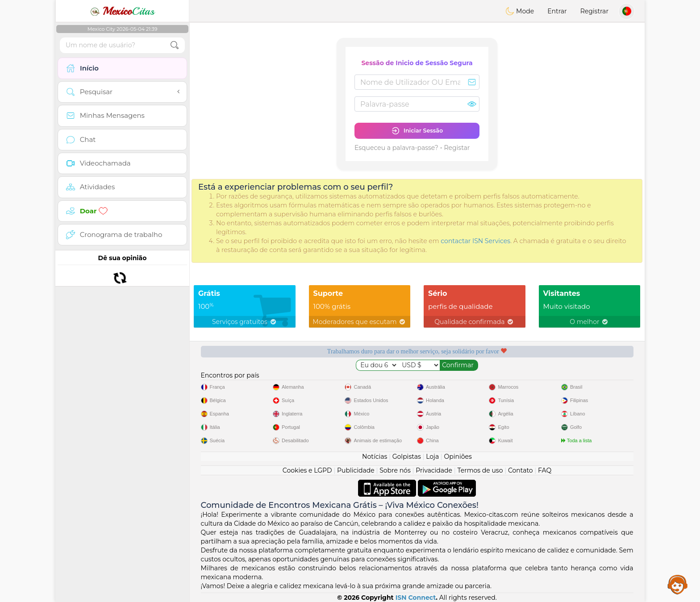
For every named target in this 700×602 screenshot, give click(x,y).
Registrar (594, 11)
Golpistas (407, 457)
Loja (432, 457)
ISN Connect (416, 598)
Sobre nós (395, 470)
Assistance (678, 584)
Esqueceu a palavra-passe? (396, 148)
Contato (521, 470)
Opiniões (458, 457)
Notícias (375, 457)
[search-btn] (175, 45)
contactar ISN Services (475, 241)
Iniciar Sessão (417, 131)
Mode (520, 11)
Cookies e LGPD (307, 470)
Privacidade (434, 470)
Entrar (557, 11)
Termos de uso (480, 470)
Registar (457, 148)
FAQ (545, 470)
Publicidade (356, 470)
